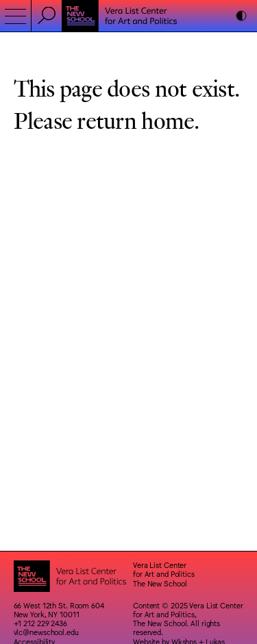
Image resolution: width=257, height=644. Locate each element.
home (168, 120)
